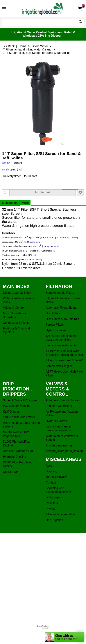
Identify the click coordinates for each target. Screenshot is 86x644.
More (25, 203)
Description (10, 203)
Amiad (6, 163)
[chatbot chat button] (64, 637)
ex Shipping (9, 170)
